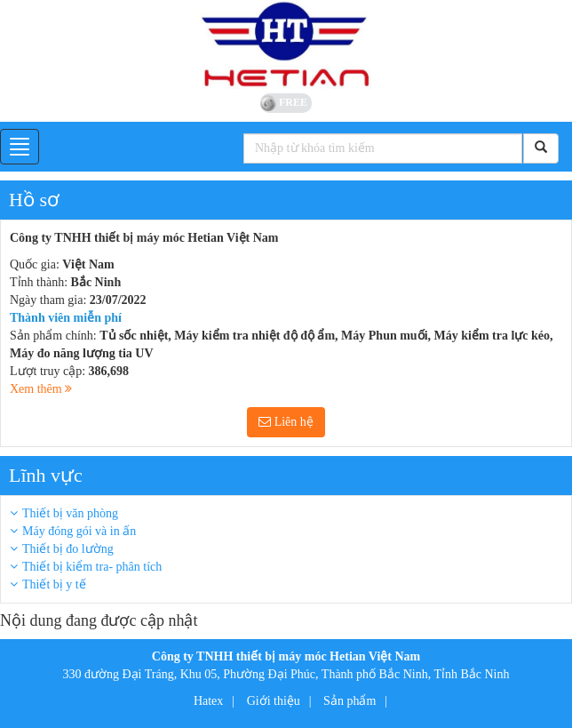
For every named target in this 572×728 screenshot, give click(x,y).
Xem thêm (41, 389)
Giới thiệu (274, 701)
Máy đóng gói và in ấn (79, 531)
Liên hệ (286, 422)
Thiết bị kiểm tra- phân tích (92, 567)
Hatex (208, 701)
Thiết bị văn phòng (70, 513)
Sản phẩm (350, 701)
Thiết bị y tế (54, 584)
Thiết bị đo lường (68, 549)
